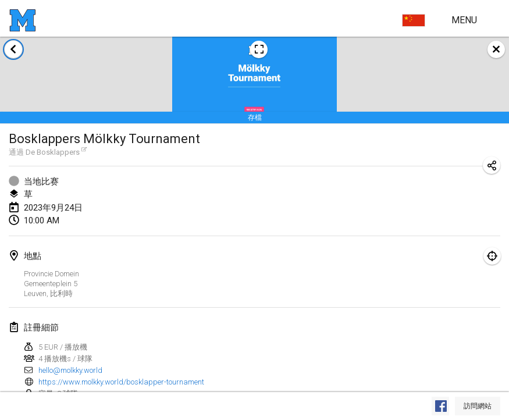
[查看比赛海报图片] (259, 49)
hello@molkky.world (70, 370)
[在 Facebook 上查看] (440, 406)
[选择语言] (414, 20)
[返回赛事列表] (13, 49)
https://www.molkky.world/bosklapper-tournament (121, 382)
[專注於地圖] (492, 256)
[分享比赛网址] (492, 165)
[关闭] (496, 49)
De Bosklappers (56, 152)
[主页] (22, 20)
